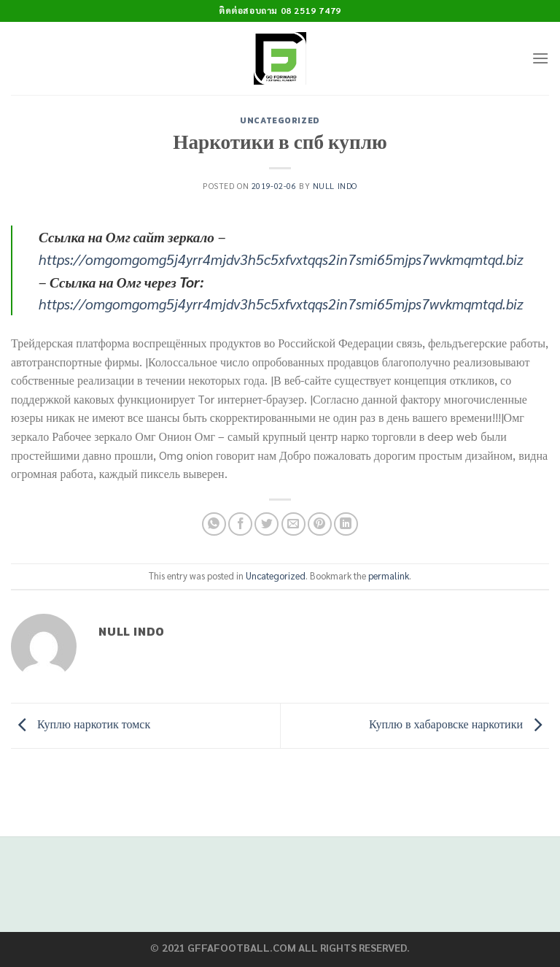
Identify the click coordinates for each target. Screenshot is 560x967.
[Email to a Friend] (293, 524)
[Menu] (540, 58)
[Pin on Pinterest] (320, 524)
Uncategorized (280, 120)
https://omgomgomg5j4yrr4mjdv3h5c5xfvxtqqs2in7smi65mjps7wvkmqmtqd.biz (281, 259)
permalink (389, 575)
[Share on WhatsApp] (214, 524)
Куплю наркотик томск (81, 724)
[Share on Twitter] (267, 524)
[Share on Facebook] (240, 524)
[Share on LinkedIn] (346, 524)
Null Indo (335, 186)
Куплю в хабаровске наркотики (459, 724)
